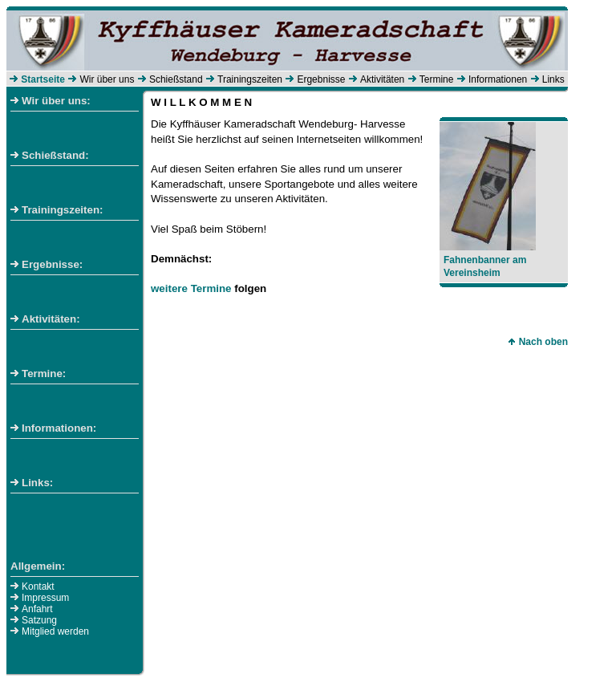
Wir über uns (107, 79)
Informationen (498, 79)
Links (553, 79)
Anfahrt (37, 609)
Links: (32, 483)
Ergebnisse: (47, 264)
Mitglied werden (55, 631)
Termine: (38, 373)
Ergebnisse (321, 79)
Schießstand (176, 79)
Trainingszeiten (250, 79)
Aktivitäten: (45, 319)
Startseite (43, 79)
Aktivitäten (382, 79)
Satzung (39, 620)
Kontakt (38, 587)
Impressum (45, 598)
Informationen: (53, 428)
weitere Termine (191, 288)
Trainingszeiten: (57, 210)
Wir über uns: (51, 101)
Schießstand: (50, 155)
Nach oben (538, 342)
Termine (437, 79)
